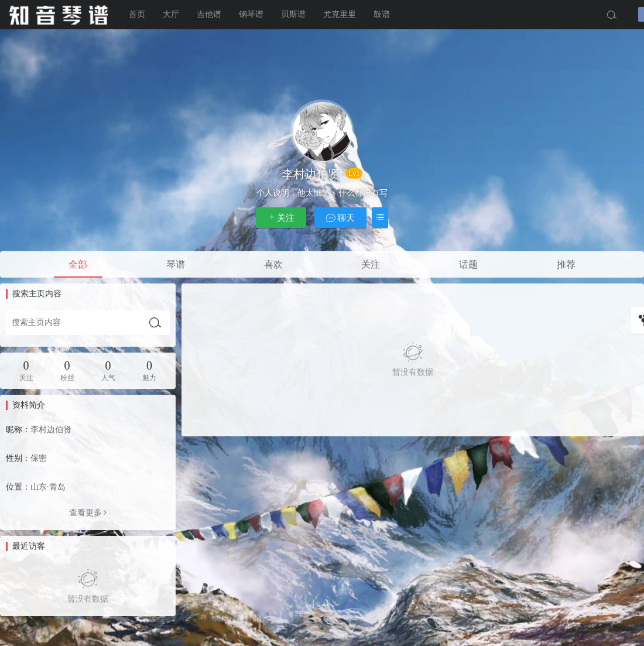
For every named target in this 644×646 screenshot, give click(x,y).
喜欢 (273, 264)
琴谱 (176, 264)
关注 (281, 218)
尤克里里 (340, 14)
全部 (78, 264)
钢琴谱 (251, 14)
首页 (137, 14)
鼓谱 (382, 14)
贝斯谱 (293, 14)
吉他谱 (209, 14)
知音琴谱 (59, 15)
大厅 (171, 14)
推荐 (566, 264)
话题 (468, 264)
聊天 (341, 218)
